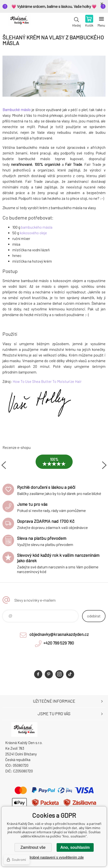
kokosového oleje (33, 233)
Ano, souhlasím (75, 847)
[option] (54, 465)
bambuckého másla (37, 227)
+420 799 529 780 (59, 643)
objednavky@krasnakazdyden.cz (59, 634)
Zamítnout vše (33, 847)
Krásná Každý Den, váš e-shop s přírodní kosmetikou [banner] (19, 21)
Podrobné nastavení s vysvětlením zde (54, 857)
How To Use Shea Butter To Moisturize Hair (47, 381)
